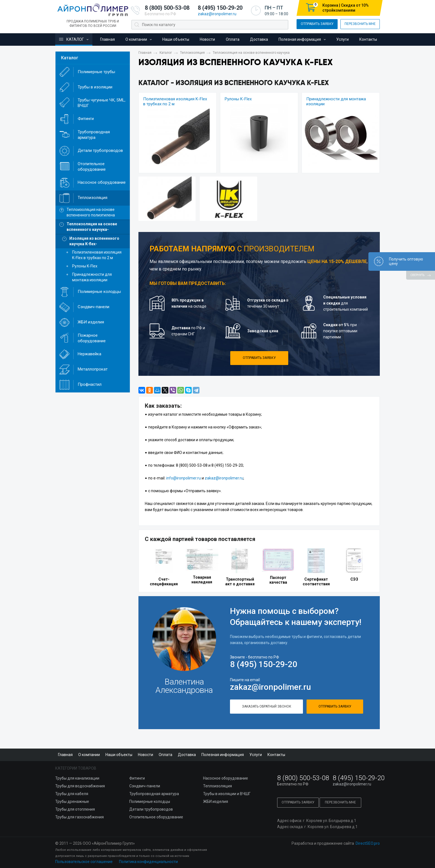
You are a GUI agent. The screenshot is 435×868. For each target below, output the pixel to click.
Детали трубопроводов (151, 809)
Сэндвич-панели (145, 786)
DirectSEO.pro (368, 843)
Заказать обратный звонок (266, 706)
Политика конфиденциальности (148, 862)
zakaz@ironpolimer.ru (217, 14)
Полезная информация (300, 39)
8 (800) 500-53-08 (167, 8)
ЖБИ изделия (216, 801)
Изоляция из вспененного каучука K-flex (94, 241)
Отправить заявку (317, 24)
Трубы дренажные (72, 801)
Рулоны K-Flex (238, 99)
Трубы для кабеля (72, 794)
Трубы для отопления (75, 809)
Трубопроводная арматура (154, 794)
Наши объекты (176, 39)
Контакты (368, 39)
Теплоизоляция (192, 53)
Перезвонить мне (360, 24)
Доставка (259, 39)
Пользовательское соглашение (84, 862)
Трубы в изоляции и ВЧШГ (227, 794)
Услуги (342, 39)
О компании (136, 39)
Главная (108, 39)
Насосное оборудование (226, 778)
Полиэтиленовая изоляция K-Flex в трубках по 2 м (97, 255)
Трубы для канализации (77, 778)
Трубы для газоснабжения (79, 817)
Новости (207, 39)
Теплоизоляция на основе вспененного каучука (251, 53)
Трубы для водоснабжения (80, 786)
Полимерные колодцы (150, 801)
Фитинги (137, 778)
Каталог (71, 39)
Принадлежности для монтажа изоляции (92, 277)
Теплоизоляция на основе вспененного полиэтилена (91, 212)
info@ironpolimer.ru (184, 478)
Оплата (233, 39)
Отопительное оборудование (156, 817)
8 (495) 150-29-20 (220, 8)
